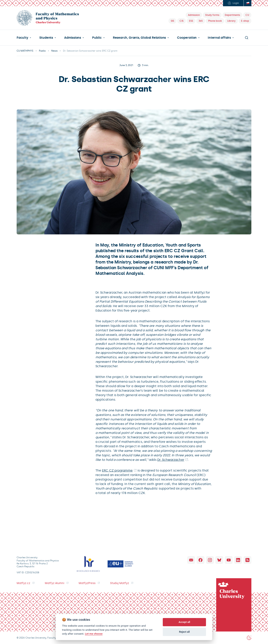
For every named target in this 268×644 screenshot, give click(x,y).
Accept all (184, 622)
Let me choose (94, 634)
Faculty (22, 38)
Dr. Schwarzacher (171, 460)
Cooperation (187, 38)
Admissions (73, 38)
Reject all (184, 632)
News (54, 51)
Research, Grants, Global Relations (139, 38)
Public (97, 38)
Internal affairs (219, 38)
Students (46, 38)
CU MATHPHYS (25, 51)
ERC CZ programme (117, 470)
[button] (24, 38)
